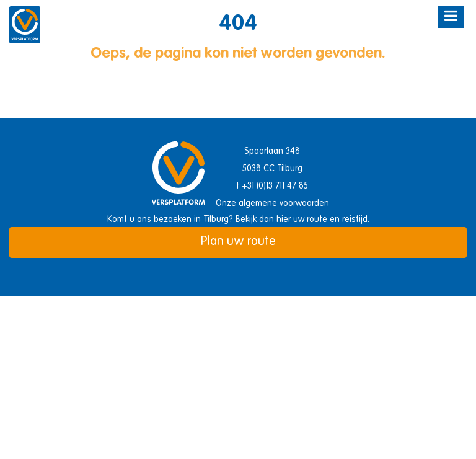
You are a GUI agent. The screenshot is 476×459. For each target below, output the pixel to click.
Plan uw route (238, 242)
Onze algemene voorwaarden (272, 203)
